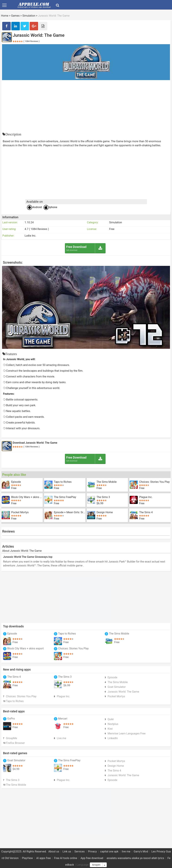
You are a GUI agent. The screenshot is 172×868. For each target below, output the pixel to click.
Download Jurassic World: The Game (35, 443)
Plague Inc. (146, 497)
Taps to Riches (63, 482)
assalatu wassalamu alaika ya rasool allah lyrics (135, 858)
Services (79, 851)
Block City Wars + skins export (27, 497)
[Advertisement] (86, 105)
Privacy (92, 851)
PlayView (27, 858)
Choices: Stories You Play (154, 482)
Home (5, 16)
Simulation (29, 16)
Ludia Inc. (30, 236)
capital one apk (109, 851)
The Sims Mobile (107, 482)
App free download (92, 858)
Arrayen (96, 865)
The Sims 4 (146, 512)
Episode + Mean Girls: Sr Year (70, 512)
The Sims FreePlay (65, 497)
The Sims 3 (103, 497)
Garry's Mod (141, 851)
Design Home (105, 512)
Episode (16, 482)
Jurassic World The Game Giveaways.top (28, 557)
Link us (67, 851)
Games (15, 16)
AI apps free (43, 858)
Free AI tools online (66, 858)
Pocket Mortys (20, 512)
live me (126, 851)
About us (54, 851)
